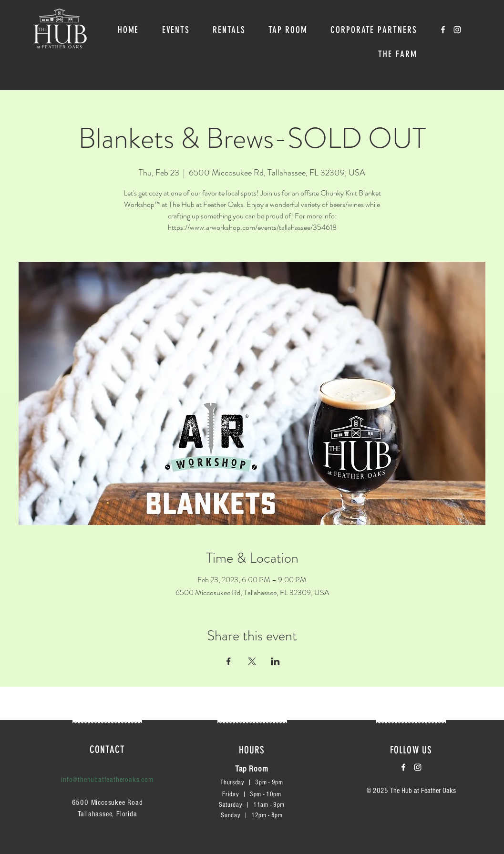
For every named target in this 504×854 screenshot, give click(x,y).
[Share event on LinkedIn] (275, 661)
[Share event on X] (252, 661)
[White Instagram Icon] (457, 30)
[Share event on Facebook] (229, 661)
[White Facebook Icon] (443, 30)
